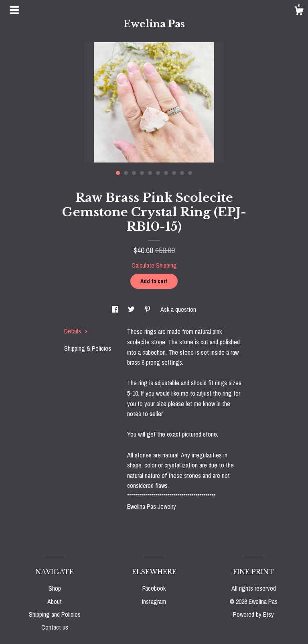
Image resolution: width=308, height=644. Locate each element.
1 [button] (118, 173)
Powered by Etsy (253, 614)
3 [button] (134, 173)
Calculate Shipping (154, 265)
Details (76, 331)
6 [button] (158, 173)
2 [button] (126, 173)
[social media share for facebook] (116, 309)
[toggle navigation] (14, 10)
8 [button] (174, 173)
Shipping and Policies (55, 614)
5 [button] (150, 173)
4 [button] (142, 173)
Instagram (154, 601)
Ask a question (178, 309)
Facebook (154, 588)
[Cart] (299, 12)
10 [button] (190, 173)
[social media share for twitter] (132, 309)
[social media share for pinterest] (148, 309)
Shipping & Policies (88, 348)
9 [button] (182, 173)
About (55, 601)
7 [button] (166, 173)
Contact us (55, 627)
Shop (55, 588)
